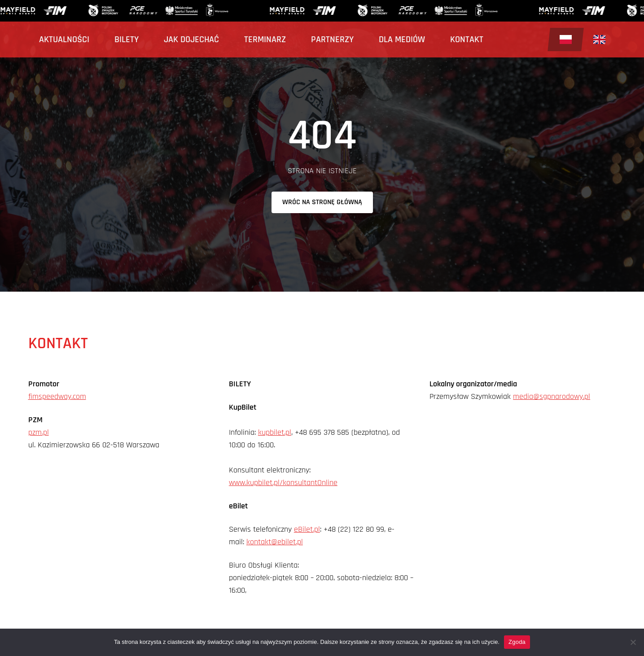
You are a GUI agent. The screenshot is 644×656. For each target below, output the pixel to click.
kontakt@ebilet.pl (275, 542)
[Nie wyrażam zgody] (633, 642)
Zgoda (517, 642)
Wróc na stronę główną (322, 202)
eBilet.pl (307, 529)
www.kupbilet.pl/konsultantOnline (283, 483)
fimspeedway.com (57, 396)
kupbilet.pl (275, 432)
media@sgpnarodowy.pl (552, 396)
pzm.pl (39, 432)
